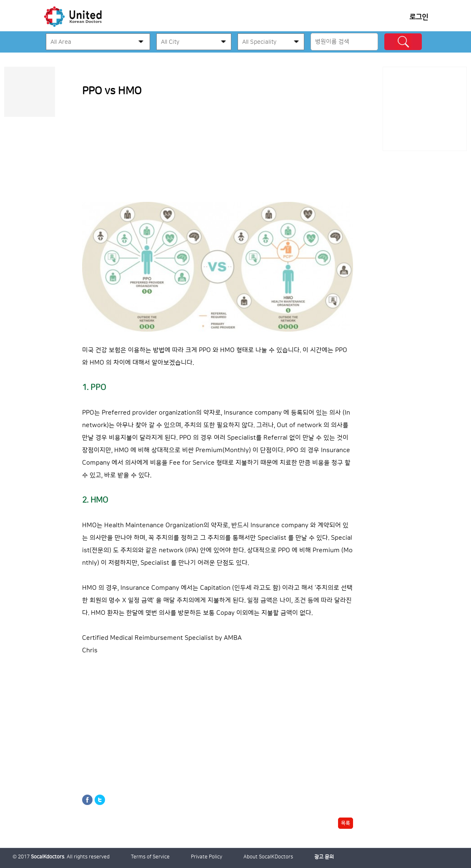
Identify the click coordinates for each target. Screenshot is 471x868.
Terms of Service (150, 857)
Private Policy (207, 857)
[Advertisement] (425, 109)
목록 (346, 823)
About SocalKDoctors (268, 857)
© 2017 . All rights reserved (61, 857)
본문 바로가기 (0, 67)
